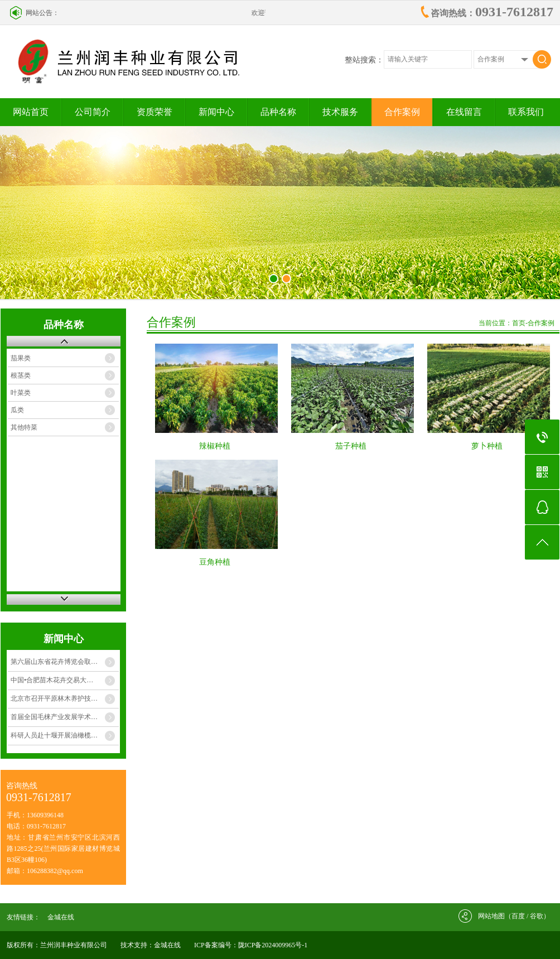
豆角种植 (215, 562)
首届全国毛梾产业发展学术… (54, 717)
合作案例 (402, 112)
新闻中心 (216, 112)
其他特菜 (24, 427)
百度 (518, 916)
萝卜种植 (487, 446)
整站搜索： (364, 60)
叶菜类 (21, 393)
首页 (519, 323)
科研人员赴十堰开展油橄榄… (54, 735)
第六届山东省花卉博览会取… (54, 662)
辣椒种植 (215, 446)
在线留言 (464, 112)
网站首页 (31, 112)
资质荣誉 (155, 112)
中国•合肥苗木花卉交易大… (52, 680)
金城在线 (61, 917)
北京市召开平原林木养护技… (54, 698)
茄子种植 (351, 446)
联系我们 (526, 112)
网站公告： (42, 13)
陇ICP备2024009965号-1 (273, 945)
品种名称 (278, 112)
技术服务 (340, 112)
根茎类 (21, 375)
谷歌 (537, 916)
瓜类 (17, 410)
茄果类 (21, 358)
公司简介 (93, 112)
